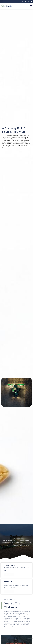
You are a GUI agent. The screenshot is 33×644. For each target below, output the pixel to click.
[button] (1, 1)
